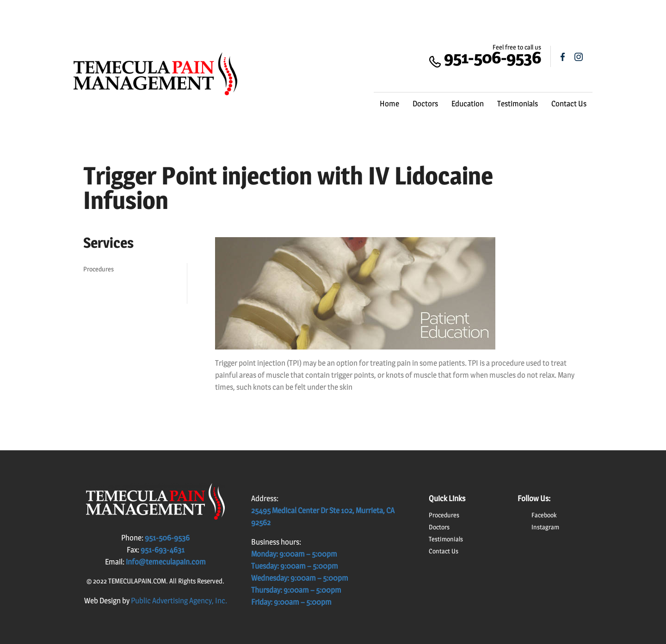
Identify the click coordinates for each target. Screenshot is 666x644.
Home (389, 104)
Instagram (545, 527)
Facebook (544, 515)
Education (468, 104)
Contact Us (569, 104)
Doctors (425, 104)
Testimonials (518, 104)
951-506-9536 (493, 57)
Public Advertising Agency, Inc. (179, 601)
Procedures (99, 269)
